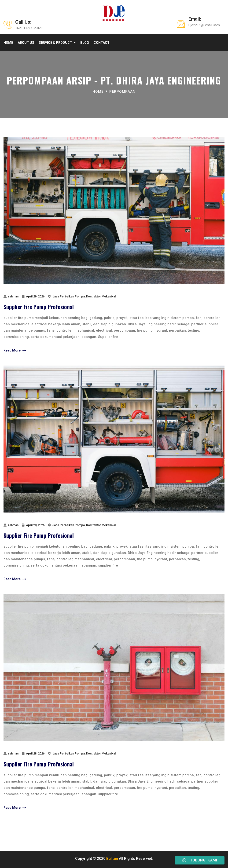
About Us (26, 43)
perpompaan (122, 92)
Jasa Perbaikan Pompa (69, 296)
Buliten (112, 859)
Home (8, 43)
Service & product (55, 43)
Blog (85, 43)
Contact (102, 43)
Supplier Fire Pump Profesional (39, 307)
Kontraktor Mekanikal (101, 296)
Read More (15, 351)
